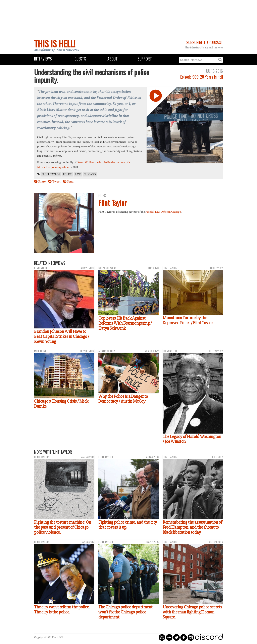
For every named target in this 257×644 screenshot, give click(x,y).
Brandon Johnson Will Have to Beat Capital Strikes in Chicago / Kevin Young (62, 336)
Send (70, 182)
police (68, 174)
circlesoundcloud (169, 637)
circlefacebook (184, 637)
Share (42, 182)
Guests (80, 59)
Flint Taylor (51, 174)
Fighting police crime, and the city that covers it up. (128, 525)
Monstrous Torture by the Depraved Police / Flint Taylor (188, 320)
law (78, 174)
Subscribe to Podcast (205, 42)
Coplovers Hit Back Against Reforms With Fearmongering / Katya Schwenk (125, 323)
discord (209, 637)
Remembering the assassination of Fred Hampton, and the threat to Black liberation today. (192, 527)
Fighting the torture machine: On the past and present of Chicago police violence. (63, 527)
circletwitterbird (176, 637)
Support (145, 59)
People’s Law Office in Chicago (163, 212)
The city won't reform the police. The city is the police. (62, 610)
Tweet (56, 182)
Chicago (90, 174)
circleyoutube (162, 637)
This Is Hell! (55, 44)
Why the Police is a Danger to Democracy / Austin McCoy (123, 399)
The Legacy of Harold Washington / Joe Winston (192, 439)
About (113, 59)
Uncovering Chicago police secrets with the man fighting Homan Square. (192, 612)
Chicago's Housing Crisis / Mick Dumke (61, 404)
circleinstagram (191, 637)
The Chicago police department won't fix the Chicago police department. (125, 612)
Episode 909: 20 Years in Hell (202, 77)
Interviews (43, 59)
